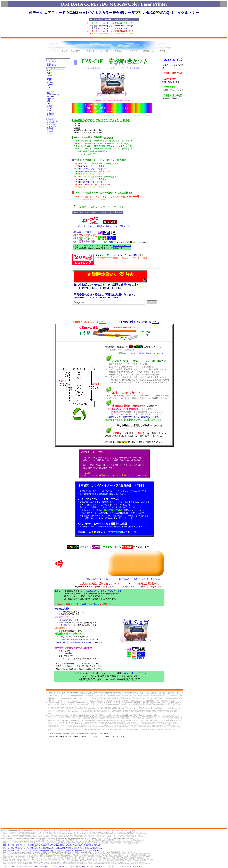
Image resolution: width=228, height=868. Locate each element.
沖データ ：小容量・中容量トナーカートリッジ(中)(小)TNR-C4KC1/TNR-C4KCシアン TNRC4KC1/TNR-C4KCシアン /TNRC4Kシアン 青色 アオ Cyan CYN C (51, 847)
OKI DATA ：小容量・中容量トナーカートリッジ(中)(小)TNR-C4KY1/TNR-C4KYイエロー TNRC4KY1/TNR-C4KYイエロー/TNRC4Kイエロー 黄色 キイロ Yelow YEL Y (51, 850)
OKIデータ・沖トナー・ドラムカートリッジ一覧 (18, 866)
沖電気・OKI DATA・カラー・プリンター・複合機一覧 (51, 866)
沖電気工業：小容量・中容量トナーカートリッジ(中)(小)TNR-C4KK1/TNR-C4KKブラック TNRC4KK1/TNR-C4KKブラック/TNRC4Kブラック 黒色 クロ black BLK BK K (52, 846)
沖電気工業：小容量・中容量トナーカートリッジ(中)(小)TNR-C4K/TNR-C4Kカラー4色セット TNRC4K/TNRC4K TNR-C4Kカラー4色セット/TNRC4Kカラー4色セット (51, 844)
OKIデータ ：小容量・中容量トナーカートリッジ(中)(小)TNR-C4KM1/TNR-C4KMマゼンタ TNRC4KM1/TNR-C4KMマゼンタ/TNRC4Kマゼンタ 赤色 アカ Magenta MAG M (53, 849)
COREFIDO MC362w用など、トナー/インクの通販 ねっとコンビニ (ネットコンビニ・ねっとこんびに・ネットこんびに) (104, 866)
